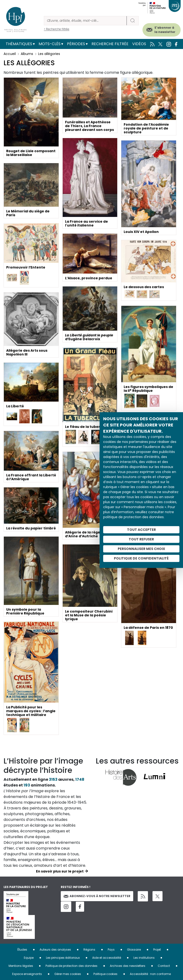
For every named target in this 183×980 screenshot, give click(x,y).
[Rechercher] (85, 21)
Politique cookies (105, 974)
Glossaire (134, 950)
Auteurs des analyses (55, 950)
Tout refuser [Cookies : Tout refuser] (141, 539)
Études (22, 950)
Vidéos (139, 44)
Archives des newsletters (128, 966)
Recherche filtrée (110, 44)
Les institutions (144, 958)
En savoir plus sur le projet (60, 871)
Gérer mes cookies (68, 974)
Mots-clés (50, 44)
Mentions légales (21, 966)
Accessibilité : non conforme (150, 974)
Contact (164, 966)
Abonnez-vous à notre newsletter (97, 896)
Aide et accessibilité (107, 958)
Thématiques (19, 44)
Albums (27, 54)
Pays (111, 950)
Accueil (10, 54)
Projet (157, 950)
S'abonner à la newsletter (165, 30)
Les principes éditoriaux (63, 958)
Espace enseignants (27, 974)
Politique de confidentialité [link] (141, 558)
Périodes (76, 44)
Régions (89, 950)
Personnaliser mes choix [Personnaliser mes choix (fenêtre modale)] (141, 549)
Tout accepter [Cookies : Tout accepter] (141, 530)
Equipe (29, 958)
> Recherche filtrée (57, 29)
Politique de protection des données (71, 966)
